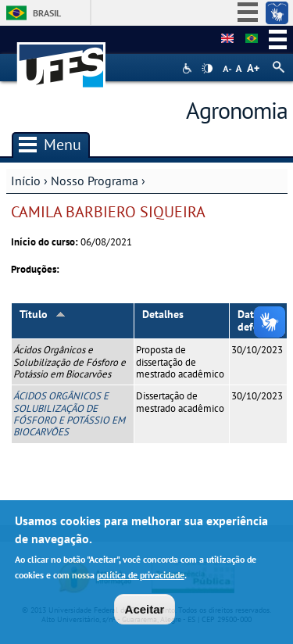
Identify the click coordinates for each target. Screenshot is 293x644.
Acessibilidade (189, 68)
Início (26, 181)
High (207, 69)
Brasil (47, 13)
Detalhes (163, 314)
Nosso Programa (95, 181)
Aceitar (145, 613)
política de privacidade (141, 579)
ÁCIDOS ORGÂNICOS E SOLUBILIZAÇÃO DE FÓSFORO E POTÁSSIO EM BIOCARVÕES (69, 414)
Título (43, 314)
